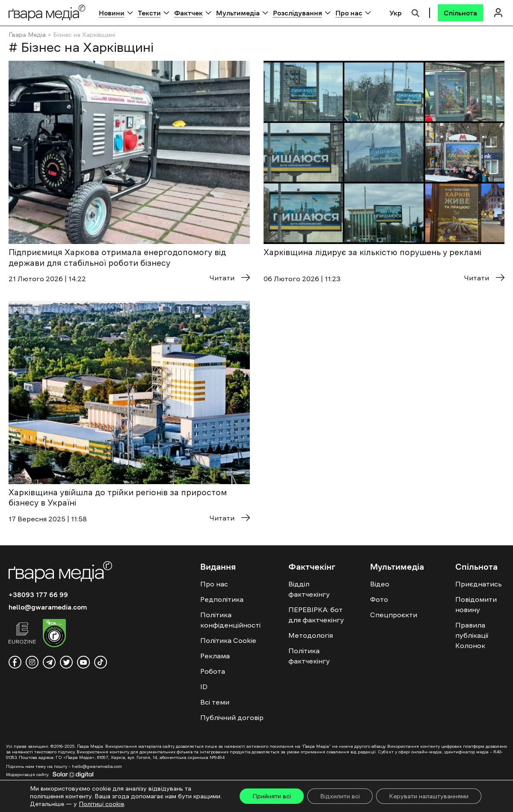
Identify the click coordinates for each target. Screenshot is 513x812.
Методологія (311, 635)
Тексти (149, 13)
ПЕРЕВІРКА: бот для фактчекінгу (316, 615)
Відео (380, 584)
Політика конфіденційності (230, 620)
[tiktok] (101, 662)
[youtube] (83, 662)
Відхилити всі (340, 796)
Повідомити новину (476, 604)
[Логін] (498, 13)
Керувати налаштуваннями (429, 796)
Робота (213, 671)
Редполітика (222, 599)
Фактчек (188, 13)
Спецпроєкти (394, 615)
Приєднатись (479, 584)
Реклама (215, 656)
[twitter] (66, 662)
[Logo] (47, 13)
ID (204, 687)
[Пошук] (415, 12)
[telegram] (49, 662)
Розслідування (298, 13)
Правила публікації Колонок (472, 635)
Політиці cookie (101, 804)
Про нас (349, 13)
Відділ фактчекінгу (309, 589)
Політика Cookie (228, 640)
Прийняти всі (272, 796)
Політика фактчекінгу (309, 656)
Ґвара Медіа (27, 35)
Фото (379, 599)
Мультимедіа (238, 13)
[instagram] (32, 662)
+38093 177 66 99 (38, 595)
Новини (112, 13)
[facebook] (15, 662)
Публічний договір (232, 717)
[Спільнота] (460, 13)
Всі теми (215, 702)
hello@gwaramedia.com (48, 607)
